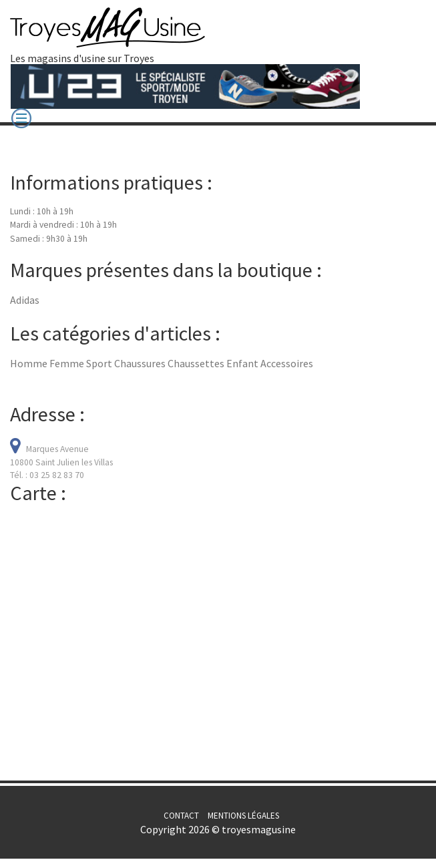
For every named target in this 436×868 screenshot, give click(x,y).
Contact (181, 816)
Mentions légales (243, 816)
